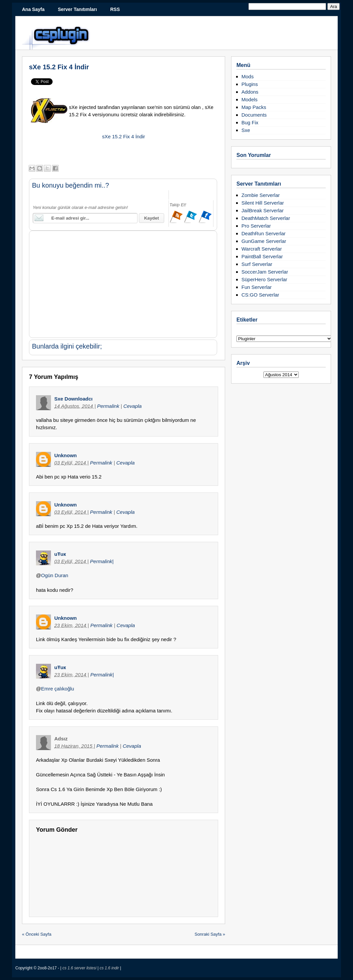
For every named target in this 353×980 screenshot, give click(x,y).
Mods (248, 76)
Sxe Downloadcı (73, 399)
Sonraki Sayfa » (210, 934)
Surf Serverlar (257, 264)
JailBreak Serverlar (263, 210)
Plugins (250, 84)
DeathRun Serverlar (264, 233)
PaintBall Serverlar (262, 256)
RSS (115, 9)
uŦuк (60, 554)
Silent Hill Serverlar (263, 203)
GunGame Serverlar (264, 241)
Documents (254, 115)
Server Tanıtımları (77, 9)
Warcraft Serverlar (262, 249)
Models (249, 99)
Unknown (66, 455)
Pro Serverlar (256, 226)
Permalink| (102, 561)
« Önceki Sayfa (37, 934)
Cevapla (132, 406)
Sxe (246, 130)
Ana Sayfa (33, 9)
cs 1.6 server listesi (80, 968)
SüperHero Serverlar (264, 279)
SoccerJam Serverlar (265, 272)
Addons (250, 92)
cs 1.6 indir (110, 968)
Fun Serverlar (257, 287)
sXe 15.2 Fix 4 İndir (59, 67)
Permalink (109, 406)
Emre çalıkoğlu (57, 689)
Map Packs (254, 107)
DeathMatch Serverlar (266, 218)
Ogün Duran (55, 575)
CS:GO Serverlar (260, 295)
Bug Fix (250, 122)
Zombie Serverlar (261, 195)
